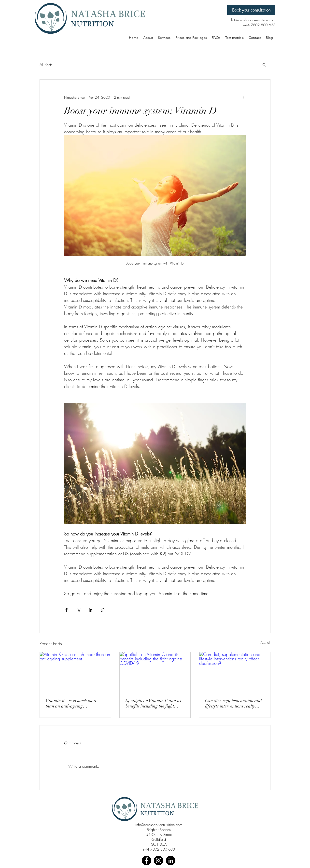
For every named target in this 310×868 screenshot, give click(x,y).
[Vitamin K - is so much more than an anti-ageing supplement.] (75, 672)
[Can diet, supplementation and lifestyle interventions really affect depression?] (235, 672)
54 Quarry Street (159, 835)
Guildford (159, 840)
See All (265, 643)
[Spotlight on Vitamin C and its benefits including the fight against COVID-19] (155, 672)
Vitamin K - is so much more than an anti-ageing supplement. (71, 703)
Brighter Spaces (159, 830)
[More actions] (243, 97)
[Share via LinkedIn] (91, 610)
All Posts (46, 65)
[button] (264, 65)
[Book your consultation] (251, 10)
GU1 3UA (159, 844)
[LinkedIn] (171, 861)
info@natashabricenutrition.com (159, 825)
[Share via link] (103, 610)
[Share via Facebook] (66, 610)
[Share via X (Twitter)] (78, 610)
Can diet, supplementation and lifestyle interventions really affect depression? (233, 703)
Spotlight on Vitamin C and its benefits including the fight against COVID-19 (153, 703)
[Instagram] (159, 861)
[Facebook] (147, 861)
